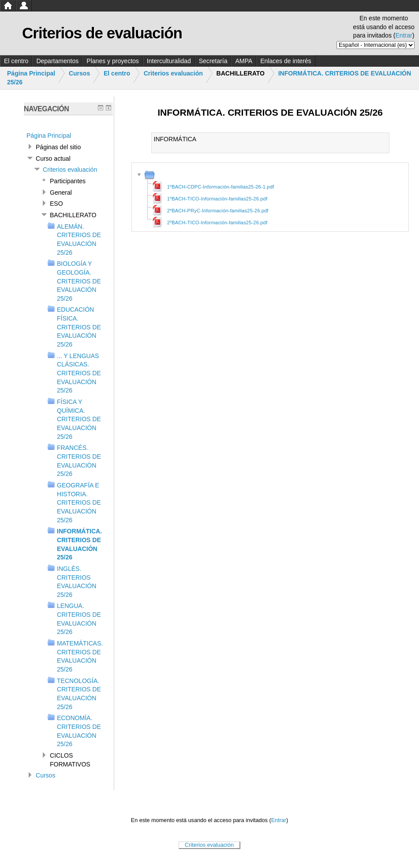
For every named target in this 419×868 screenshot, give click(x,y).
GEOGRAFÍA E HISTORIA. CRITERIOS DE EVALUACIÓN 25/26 (79, 503)
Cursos (79, 73)
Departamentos (57, 61)
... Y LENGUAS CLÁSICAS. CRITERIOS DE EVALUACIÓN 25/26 (79, 373)
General (61, 192)
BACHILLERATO (73, 215)
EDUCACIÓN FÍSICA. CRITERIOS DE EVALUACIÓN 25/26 (79, 327)
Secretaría (213, 61)
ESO (56, 204)
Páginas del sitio (58, 147)
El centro (16, 61)
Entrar (404, 35)
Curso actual (53, 159)
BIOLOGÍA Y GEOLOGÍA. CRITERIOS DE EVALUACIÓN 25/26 (79, 281)
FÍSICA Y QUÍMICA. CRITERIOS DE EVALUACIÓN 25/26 (79, 419)
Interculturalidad (169, 61)
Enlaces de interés (286, 61)
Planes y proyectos (113, 61)
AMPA (244, 61)
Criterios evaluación (173, 73)
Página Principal (31, 73)
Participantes (68, 181)
